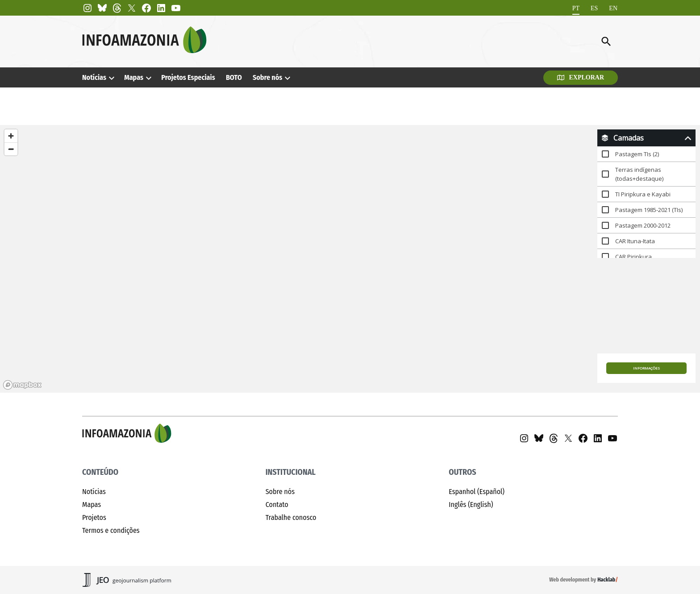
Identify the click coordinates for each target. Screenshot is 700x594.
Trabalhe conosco (291, 517)
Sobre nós (267, 77)
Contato (277, 505)
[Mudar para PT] (576, 8)
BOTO (234, 77)
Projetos (94, 517)
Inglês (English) (471, 505)
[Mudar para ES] (594, 8)
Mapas (134, 77)
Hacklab (606, 580)
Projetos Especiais (188, 77)
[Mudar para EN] (613, 8)
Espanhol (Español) (477, 492)
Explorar (581, 77)
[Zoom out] (11, 149)
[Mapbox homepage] (22, 385)
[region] (350, 259)
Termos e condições (111, 530)
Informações (646, 368)
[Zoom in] (11, 136)
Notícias (94, 77)
